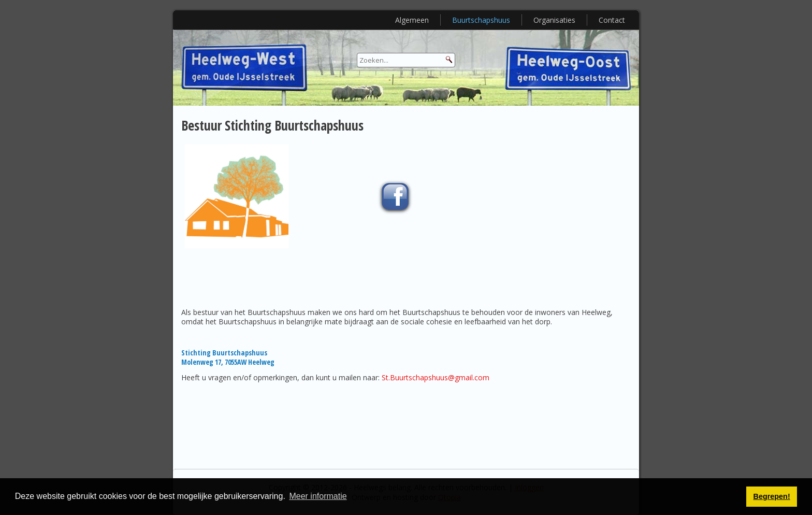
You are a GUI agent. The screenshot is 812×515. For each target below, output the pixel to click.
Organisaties (554, 20)
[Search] (406, 60)
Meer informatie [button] (318, 496)
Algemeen (412, 20)
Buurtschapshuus (481, 20)
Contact (612, 20)
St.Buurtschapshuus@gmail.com (436, 377)
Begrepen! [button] (772, 496)
